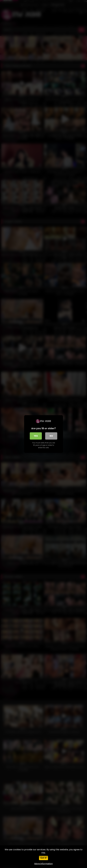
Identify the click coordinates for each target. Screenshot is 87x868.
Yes (36, 436)
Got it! (43, 858)
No (51, 436)
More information (43, 864)
